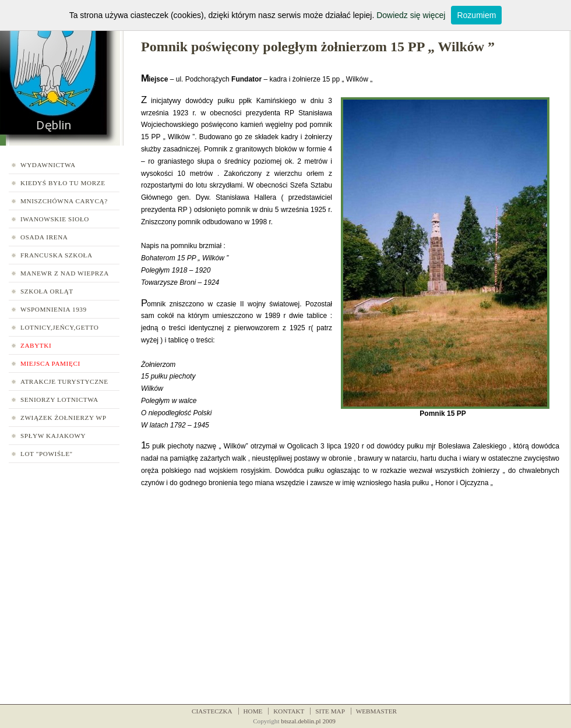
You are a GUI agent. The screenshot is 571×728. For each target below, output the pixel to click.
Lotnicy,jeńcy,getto (59, 327)
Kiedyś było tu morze (63, 183)
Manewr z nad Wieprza (65, 273)
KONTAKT (289, 711)
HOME (253, 711)
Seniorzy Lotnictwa (59, 400)
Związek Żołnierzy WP (63, 418)
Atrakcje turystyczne (64, 381)
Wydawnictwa (48, 165)
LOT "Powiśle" (47, 454)
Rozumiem (476, 15)
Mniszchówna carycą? (64, 201)
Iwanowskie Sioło (55, 219)
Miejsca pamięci (50, 363)
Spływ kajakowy (53, 436)
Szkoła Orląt (47, 291)
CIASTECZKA (212, 711)
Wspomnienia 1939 (54, 309)
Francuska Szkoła (57, 255)
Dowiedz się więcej (411, 15)
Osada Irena (44, 237)
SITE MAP (330, 711)
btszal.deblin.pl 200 (306, 721)
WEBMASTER (376, 711)
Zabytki (36, 345)
